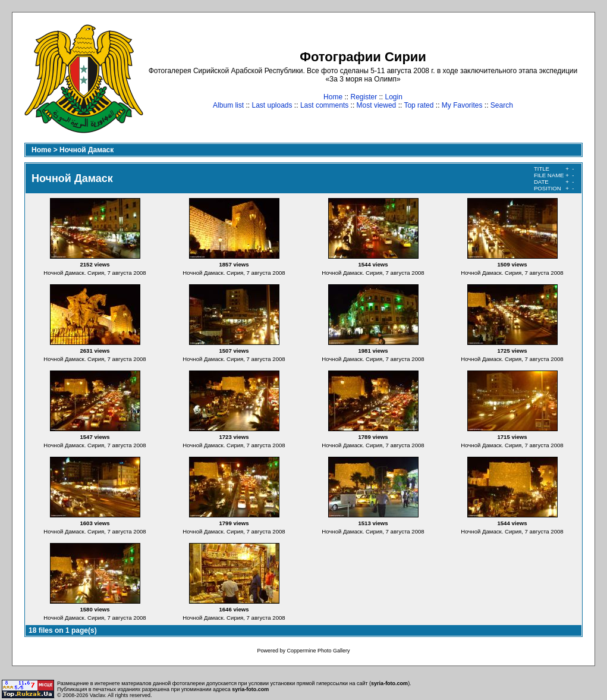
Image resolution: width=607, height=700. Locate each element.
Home (333, 97)
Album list (228, 105)
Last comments (324, 105)
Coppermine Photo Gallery (318, 651)
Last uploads (272, 105)
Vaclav (98, 695)
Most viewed (377, 105)
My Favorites (462, 105)
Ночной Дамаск (87, 150)
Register (364, 97)
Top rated (419, 105)
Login (394, 97)
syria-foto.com (389, 683)
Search (502, 105)
